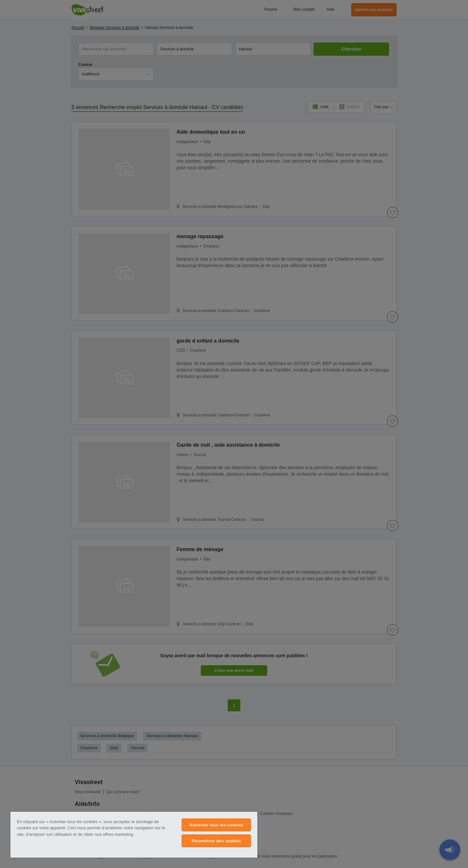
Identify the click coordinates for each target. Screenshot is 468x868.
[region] (134, 835)
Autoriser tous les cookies (216, 825)
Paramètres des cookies (216, 841)
